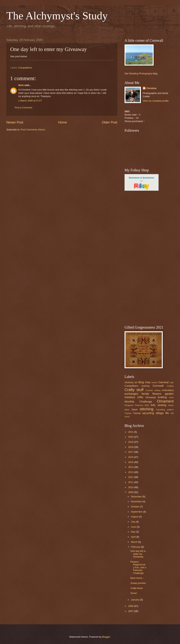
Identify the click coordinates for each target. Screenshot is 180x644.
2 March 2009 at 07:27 (30, 101)
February (136, 547)
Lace (171, 397)
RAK (147, 405)
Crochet (149, 390)
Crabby (170, 386)
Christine (151, 88)
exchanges (131, 394)
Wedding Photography (141, 73)
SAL (153, 405)
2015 (131, 462)
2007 (131, 611)
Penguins (129, 405)
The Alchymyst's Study (57, 16)
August (135, 517)
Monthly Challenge (138, 401)
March (134, 542)
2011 (131, 482)
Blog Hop (144, 382)
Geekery (130, 397)
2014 (131, 467)
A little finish (137, 588)
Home (63, 122)
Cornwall (158, 386)
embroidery (168, 390)
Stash (134, 410)
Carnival (163, 382)
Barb (21, 85)
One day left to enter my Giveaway (138, 554)
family (145, 394)
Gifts (140, 397)
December (137, 497)
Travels (128, 413)
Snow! (134, 593)
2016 (131, 457)
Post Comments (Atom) (33, 130)
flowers (157, 394)
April (134, 537)
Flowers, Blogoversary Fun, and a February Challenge (138, 567)
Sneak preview (138, 583)
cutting (157, 390)
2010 (131, 487)
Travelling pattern (165, 410)
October (135, 507)
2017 (131, 452)
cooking (145, 386)
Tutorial (137, 413)
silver (127, 410)
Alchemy (129, 382)
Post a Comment (23, 108)
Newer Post (15, 122)
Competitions (25, 68)
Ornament (165, 401)
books (154, 382)
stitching (147, 409)
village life (162, 413)
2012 (131, 477)
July (133, 522)
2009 (131, 492)
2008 (131, 606)
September (137, 512)
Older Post (110, 122)
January (135, 600)
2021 (131, 432)
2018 (131, 447)
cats (172, 382)
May (133, 532)
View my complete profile (156, 101)
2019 (131, 442)
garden (169, 394)
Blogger (106, 637)
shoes (171, 405)
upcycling (148, 413)
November (137, 501)
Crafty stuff (134, 390)
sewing (162, 405)
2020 (131, 437)
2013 (131, 472)
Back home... (137, 578)
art (136, 382)
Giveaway (151, 397)
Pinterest (139, 405)
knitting (162, 397)
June (134, 527)
